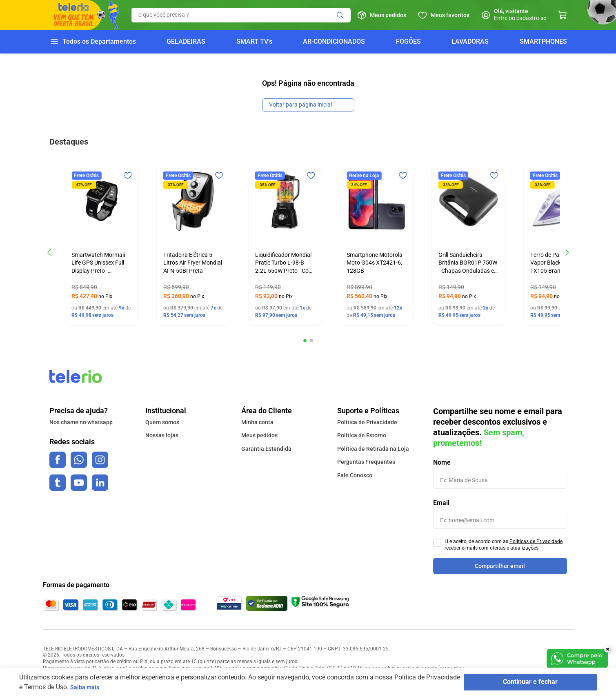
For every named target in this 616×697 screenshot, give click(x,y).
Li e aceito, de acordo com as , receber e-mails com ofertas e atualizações (504, 545)
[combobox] (241, 15)
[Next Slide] (567, 252)
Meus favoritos (450, 15)
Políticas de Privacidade (536, 541)
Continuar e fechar (541, 682)
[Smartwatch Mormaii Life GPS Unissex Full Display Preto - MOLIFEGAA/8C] (101, 245)
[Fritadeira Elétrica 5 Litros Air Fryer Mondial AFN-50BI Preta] (193, 245)
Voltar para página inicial (300, 105)
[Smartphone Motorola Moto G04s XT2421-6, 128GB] (377, 245)
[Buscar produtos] (340, 15)
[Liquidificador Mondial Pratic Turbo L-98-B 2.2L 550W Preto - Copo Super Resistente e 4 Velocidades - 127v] (285, 245)
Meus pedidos (388, 15)
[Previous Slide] (49, 252)
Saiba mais (87, 687)
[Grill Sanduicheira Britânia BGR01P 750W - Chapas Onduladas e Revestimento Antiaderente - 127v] (468, 245)
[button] (305, 341)
